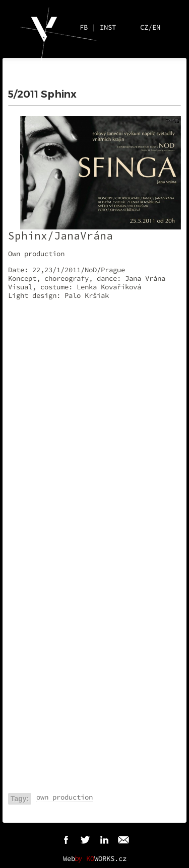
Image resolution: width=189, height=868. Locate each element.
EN (156, 27)
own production (65, 797)
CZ (144, 27)
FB (84, 27)
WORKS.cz (106, 858)
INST (108, 27)
